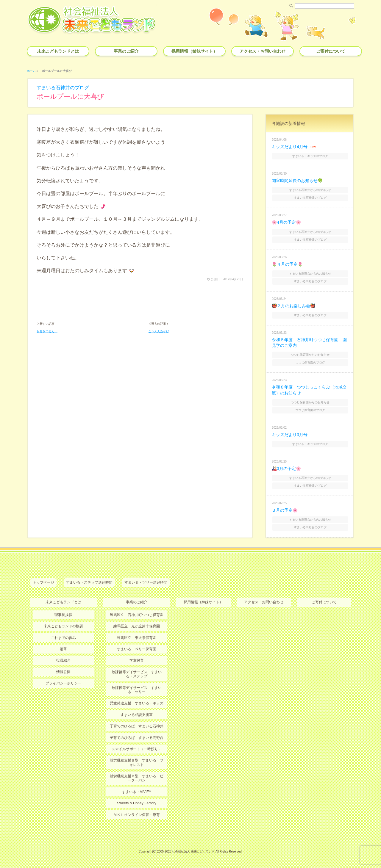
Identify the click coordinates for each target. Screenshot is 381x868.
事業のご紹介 (126, 51)
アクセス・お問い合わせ (263, 51)
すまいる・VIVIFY (137, 792)
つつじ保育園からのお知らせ (310, 355)
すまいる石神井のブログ (63, 88)
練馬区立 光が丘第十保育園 (137, 626)
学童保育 (137, 660)
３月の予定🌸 (285, 510)
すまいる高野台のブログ (310, 281)
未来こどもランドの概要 (63, 626)
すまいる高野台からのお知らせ (310, 274)
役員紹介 (63, 660)
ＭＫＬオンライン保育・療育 (137, 815)
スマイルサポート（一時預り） (137, 749)
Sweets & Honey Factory (137, 803)
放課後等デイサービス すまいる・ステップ (137, 674)
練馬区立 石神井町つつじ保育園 (137, 615)
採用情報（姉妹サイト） (194, 51)
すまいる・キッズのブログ (310, 156)
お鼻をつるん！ (47, 331)
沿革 (63, 649)
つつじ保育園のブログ (310, 362)
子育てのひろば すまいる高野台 (137, 738)
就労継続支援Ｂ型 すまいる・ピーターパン (137, 778)
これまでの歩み (63, 638)
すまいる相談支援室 (137, 715)
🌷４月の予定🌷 (287, 264)
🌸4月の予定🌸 (286, 222)
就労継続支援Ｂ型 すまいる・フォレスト (137, 762)
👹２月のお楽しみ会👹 (293, 306)
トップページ (43, 582)
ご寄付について (331, 51)
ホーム (31, 71)
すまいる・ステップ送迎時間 (89, 582)
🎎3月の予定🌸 (286, 469)
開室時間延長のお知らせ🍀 (297, 181)
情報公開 (63, 672)
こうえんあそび (159, 331)
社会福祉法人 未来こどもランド (193, 851)
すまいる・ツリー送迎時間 (146, 582)
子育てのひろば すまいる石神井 (137, 726)
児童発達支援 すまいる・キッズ (137, 703)
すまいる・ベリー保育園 (137, 649)
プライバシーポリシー (63, 683)
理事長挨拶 (63, 615)
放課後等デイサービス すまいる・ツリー (137, 690)
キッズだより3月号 (290, 435)
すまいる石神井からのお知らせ (310, 190)
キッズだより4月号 (290, 147)
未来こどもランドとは (58, 51)
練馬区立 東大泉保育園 (137, 638)
